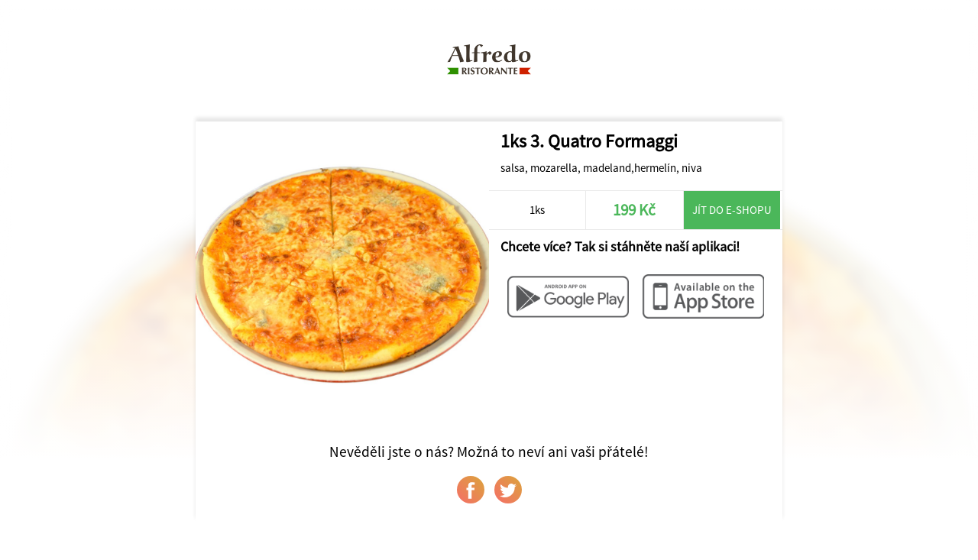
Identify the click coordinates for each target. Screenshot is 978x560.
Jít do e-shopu (732, 210)
